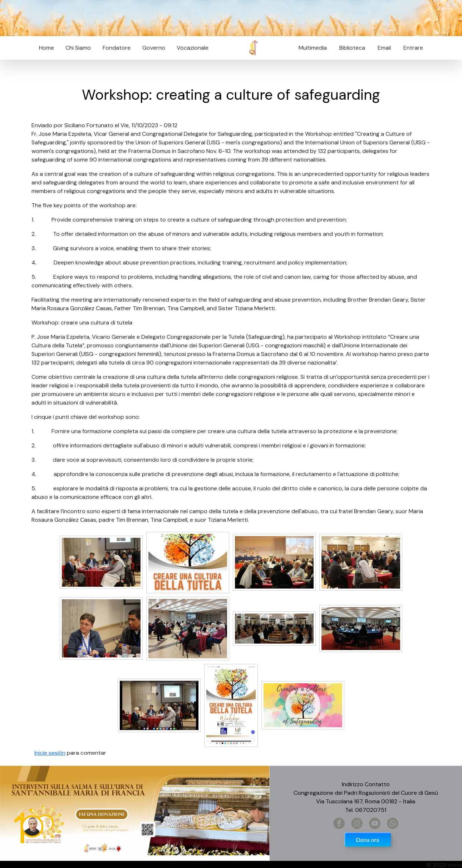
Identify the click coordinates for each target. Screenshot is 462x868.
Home (46, 48)
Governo (154, 48)
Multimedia (313, 48)
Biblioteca (352, 48)
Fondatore (117, 48)
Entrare (413, 48)
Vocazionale (193, 48)
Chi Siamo (78, 48)
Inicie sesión (50, 753)
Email (382, 48)
